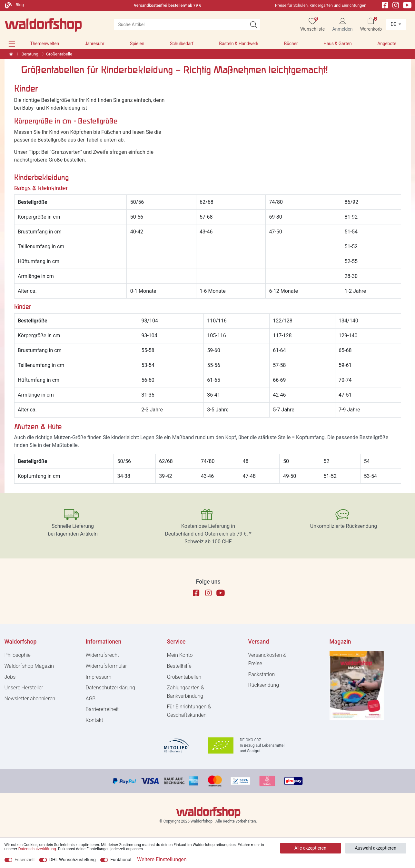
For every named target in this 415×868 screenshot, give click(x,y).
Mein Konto (180, 655)
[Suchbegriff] (180, 25)
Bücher (291, 44)
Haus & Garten (338, 44)
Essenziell (25, 860)
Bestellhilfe (179, 666)
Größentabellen (184, 677)
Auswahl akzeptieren (375, 848)
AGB (91, 699)
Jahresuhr (95, 44)
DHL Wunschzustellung (73, 860)
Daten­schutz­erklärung (111, 688)
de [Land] (394, 24)
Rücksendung (264, 685)
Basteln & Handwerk (239, 44)
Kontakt (94, 720)
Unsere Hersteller (24, 688)
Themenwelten (44, 44)
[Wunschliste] (312, 25)
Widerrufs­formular (106, 666)
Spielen (137, 44)
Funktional (121, 860)
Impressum (99, 677)
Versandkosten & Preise (267, 659)
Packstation (262, 674)
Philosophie (18, 655)
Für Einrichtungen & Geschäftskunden (189, 711)
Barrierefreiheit (102, 709)
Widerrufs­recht (103, 655)
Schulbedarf (182, 44)
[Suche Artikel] (253, 25)
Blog (15, 5)
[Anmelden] (342, 25)
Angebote (387, 44)
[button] (12, 44)
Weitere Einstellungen (162, 859)
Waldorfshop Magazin (29, 666)
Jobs (10, 677)
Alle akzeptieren (310, 848)
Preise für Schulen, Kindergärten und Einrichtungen (321, 5)
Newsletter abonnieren (30, 699)
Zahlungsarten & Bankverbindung (186, 692)
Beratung (30, 54)
